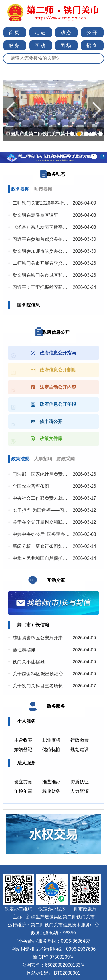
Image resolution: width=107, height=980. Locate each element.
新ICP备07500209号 (54, 957)
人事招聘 (43, 459)
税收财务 (51, 791)
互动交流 (56, 580)
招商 (92, 45)
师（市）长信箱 (33, 625)
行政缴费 (80, 740)
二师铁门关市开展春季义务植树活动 (49, 263)
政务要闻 (20, 189)
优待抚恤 (51, 749)
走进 (41, 32)
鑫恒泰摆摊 (24, 650)
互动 (41, 45)
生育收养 (23, 740)
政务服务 (56, 706)
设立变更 (23, 782)
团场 (66, 45)
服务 (15, 45)
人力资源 (80, 791)
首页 (15, 32)
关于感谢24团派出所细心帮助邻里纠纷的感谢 (58, 674)
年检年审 (23, 791)
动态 (66, 32)
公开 (92, 32)
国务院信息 (29, 305)
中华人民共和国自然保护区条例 (45, 558)
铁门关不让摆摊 (29, 662)
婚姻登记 (23, 749)
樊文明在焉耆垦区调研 (35, 215)
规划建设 (80, 749)
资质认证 (80, 782)
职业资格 (51, 740)
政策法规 (20, 459)
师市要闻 (43, 189)
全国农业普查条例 (31, 486)
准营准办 (51, 782)
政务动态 (56, 174)
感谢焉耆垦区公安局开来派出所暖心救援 (54, 638)
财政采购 (66, 459)
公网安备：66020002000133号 (53, 965)
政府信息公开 (56, 332)
